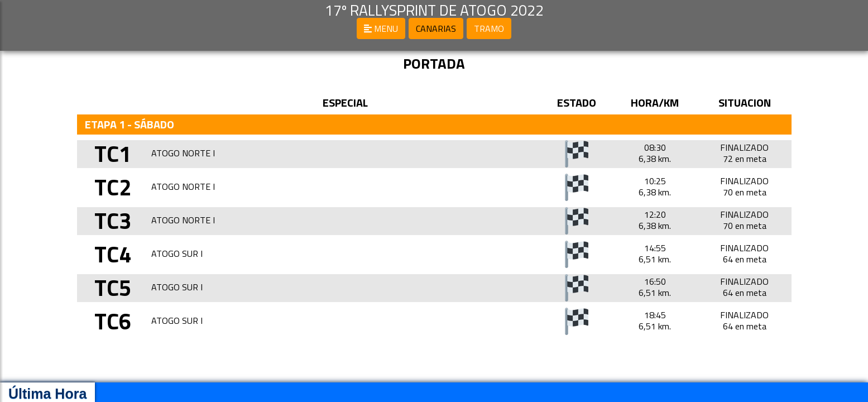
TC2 (113, 187)
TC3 (113, 221)
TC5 (113, 288)
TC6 (113, 321)
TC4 (113, 254)
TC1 (113, 154)
